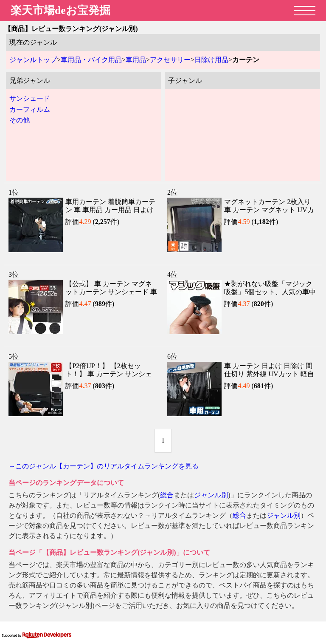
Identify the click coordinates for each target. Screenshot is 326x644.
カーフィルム (30, 109)
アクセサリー (170, 60)
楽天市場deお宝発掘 (60, 10)
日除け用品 (211, 60)
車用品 (136, 60)
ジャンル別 (211, 495)
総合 (167, 495)
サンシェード (30, 98)
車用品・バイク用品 (91, 60)
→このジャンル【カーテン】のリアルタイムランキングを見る (104, 466)
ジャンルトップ (33, 60)
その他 (20, 120)
